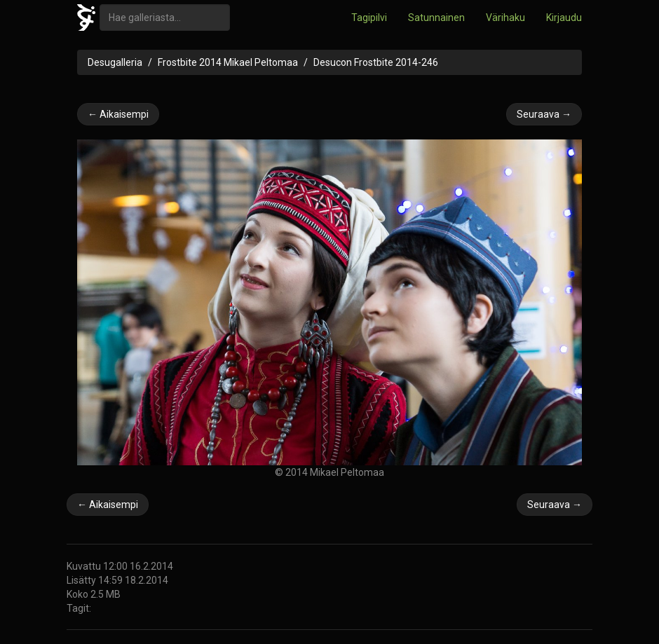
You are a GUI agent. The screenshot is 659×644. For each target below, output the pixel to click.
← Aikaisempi (118, 114)
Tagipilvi (369, 18)
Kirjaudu (564, 18)
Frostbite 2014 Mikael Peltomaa (228, 62)
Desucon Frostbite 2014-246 (376, 62)
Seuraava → (544, 114)
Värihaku (505, 18)
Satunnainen (436, 18)
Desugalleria (115, 62)
